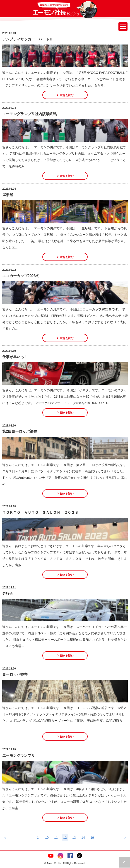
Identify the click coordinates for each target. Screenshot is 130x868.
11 (56, 838)
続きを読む (67, 95)
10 (47, 838)
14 (83, 838)
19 (92, 838)
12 (65, 838)
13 (74, 838)
